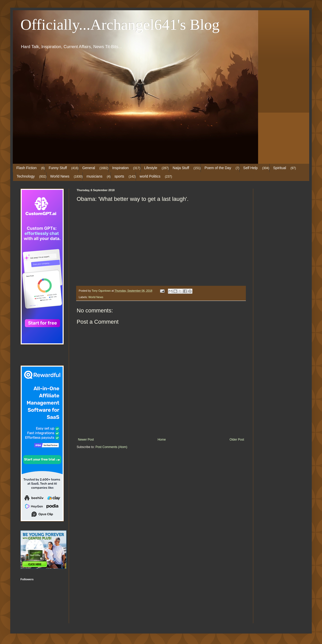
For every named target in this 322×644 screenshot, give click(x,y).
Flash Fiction (26, 168)
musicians (94, 176)
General (89, 168)
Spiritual (280, 168)
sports (119, 176)
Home (162, 440)
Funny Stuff (58, 168)
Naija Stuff (181, 168)
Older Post (237, 440)
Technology (26, 176)
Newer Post (86, 440)
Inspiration (120, 168)
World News (60, 176)
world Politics (150, 176)
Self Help (251, 168)
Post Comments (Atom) (111, 447)
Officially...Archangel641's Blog (120, 25)
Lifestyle (151, 168)
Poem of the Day (218, 168)
